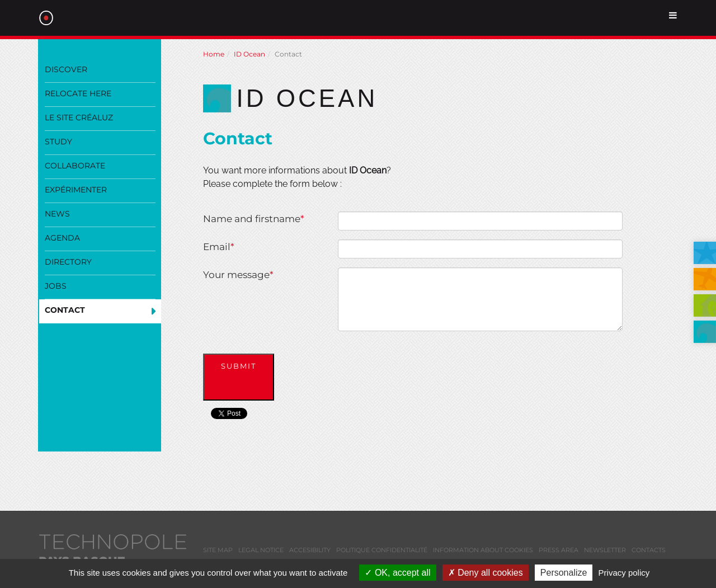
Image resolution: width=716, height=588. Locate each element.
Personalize (564, 573)
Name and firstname (254, 219)
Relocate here (78, 93)
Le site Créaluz (79, 117)
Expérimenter (76, 190)
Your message (238, 275)
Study (58, 142)
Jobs (56, 286)
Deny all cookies (486, 573)
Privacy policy (624, 573)
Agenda (62, 238)
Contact (65, 310)
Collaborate (75, 166)
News (57, 214)
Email (219, 247)
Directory (68, 262)
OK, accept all (397, 573)
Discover (66, 69)
